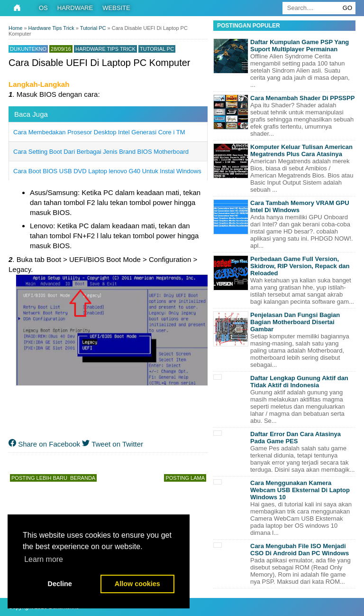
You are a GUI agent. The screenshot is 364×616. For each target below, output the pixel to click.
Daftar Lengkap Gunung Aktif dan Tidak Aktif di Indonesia (299, 382)
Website (116, 8)
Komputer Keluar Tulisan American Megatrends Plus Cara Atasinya (301, 150)
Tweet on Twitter (113, 444)
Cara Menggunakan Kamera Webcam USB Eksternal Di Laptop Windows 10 (300, 490)
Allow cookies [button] (137, 584)
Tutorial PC (157, 49)
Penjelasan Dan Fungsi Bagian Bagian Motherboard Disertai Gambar (295, 322)
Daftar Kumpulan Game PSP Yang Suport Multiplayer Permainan (300, 46)
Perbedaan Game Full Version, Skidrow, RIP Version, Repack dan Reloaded (300, 266)
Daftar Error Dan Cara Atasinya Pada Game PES (296, 438)
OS (43, 8)
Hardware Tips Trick (105, 49)
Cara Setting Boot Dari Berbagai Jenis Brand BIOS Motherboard (101, 152)
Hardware (75, 8)
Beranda (83, 478)
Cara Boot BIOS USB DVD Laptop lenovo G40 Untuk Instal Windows (107, 171)
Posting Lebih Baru (39, 478)
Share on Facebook (44, 444)
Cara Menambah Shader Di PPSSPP (302, 98)
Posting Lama (185, 478)
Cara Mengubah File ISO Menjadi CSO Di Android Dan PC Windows (300, 550)
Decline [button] (60, 584)
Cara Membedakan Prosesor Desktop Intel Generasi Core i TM (99, 132)
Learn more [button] (44, 559)
